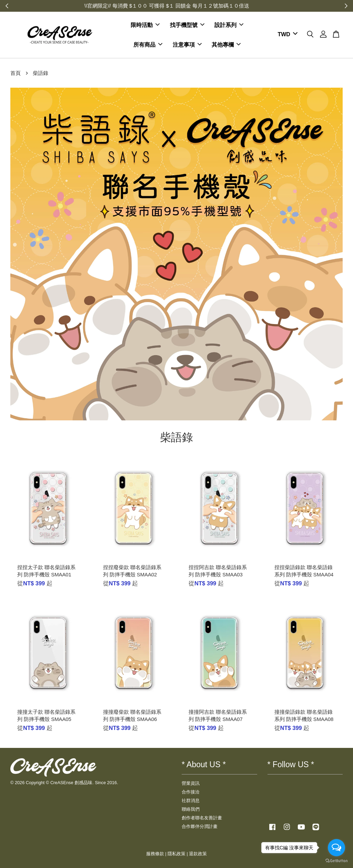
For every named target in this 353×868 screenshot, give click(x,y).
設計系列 (229, 25)
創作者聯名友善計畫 (202, 818)
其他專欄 (226, 45)
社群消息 (191, 801)
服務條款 (155, 854)
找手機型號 (187, 25)
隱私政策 (176, 854)
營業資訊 (191, 783)
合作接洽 (191, 792)
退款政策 (198, 854)
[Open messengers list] (336, 848)
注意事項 (187, 45)
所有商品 (148, 45)
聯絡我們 (191, 809)
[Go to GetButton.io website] (336, 861)
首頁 (16, 73)
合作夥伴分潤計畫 (200, 826)
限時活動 (145, 25)
